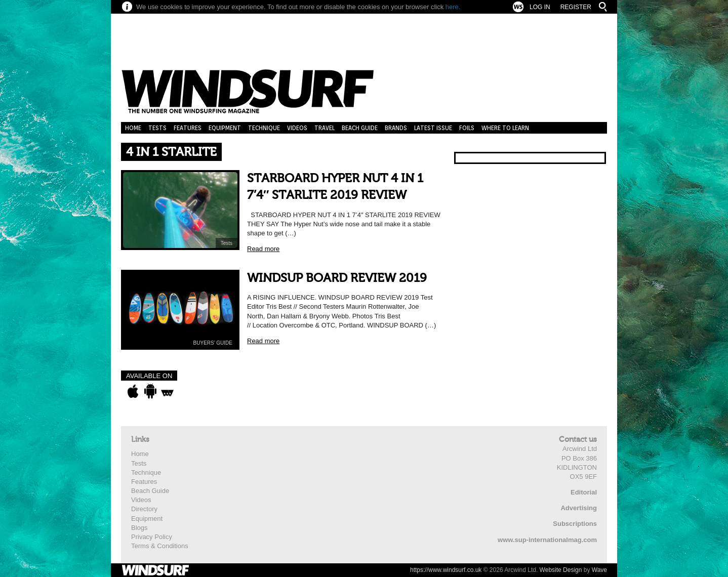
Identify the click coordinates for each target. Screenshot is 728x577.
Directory (144, 509)
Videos (297, 128)
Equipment (225, 128)
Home (133, 128)
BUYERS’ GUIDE (213, 343)
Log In (540, 7)
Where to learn (505, 128)
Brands (396, 128)
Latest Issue (433, 128)
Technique (264, 128)
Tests (157, 128)
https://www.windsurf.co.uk (446, 570)
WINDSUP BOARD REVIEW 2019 (337, 278)
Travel (325, 128)
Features (188, 128)
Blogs (139, 528)
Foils (467, 128)
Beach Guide (360, 128)
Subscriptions (575, 524)
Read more (263, 249)
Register (576, 7)
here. (453, 7)
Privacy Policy (152, 537)
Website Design (561, 570)
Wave (599, 570)
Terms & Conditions (160, 546)
